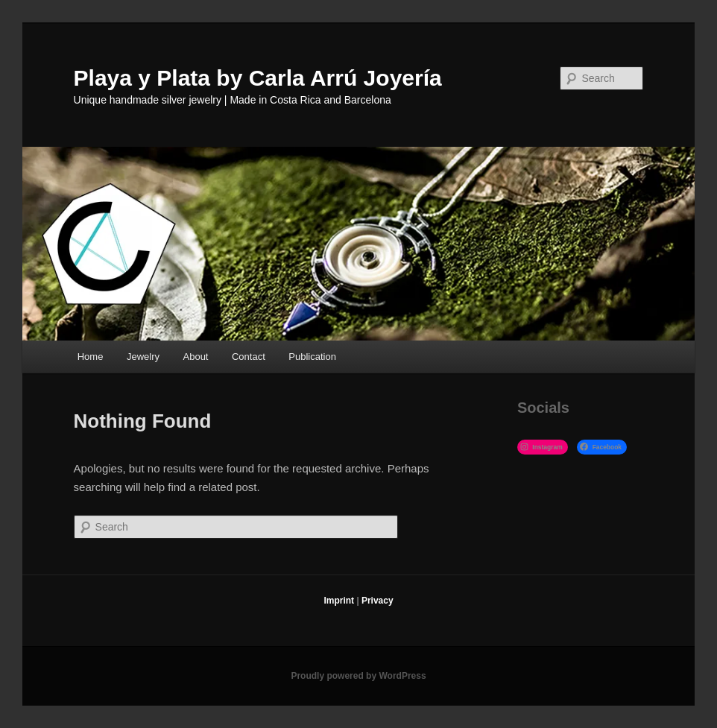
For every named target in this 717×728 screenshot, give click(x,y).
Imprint (339, 601)
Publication (312, 357)
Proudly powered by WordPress (358, 676)
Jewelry (143, 357)
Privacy (378, 601)
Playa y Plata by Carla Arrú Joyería (258, 78)
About (196, 357)
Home (91, 357)
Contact (249, 357)
